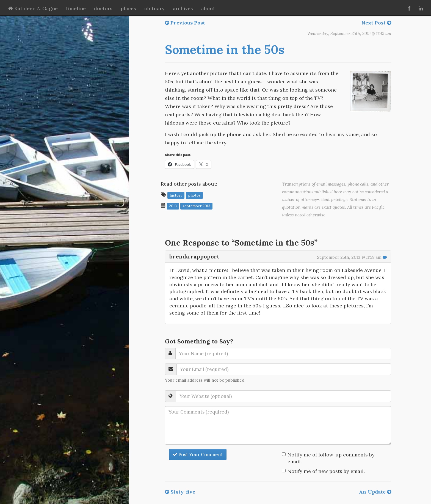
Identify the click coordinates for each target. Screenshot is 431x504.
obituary (154, 8)
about (208, 8)
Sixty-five (180, 492)
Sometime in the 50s (225, 49)
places (128, 8)
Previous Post (185, 23)
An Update (375, 492)
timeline (76, 8)
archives (183, 8)
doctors (103, 8)
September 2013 (196, 206)
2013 (173, 206)
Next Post (376, 23)
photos (194, 195)
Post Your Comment (198, 455)
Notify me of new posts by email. (326, 471)
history (176, 195)
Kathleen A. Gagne (33, 8)
